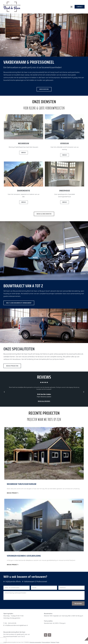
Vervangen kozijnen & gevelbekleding (24, 556)
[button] (71, 7)
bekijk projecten (12, 366)
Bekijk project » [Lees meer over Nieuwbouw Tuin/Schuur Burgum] (13, 493)
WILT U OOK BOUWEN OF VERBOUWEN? (19, 303)
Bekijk (24, 153)
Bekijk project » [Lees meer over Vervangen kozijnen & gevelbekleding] (13, 565)
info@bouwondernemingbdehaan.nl (16, 625)
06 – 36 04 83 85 (11, 623)
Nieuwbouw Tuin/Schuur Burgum (22, 484)
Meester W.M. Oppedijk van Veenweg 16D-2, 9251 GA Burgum (64, 616)
